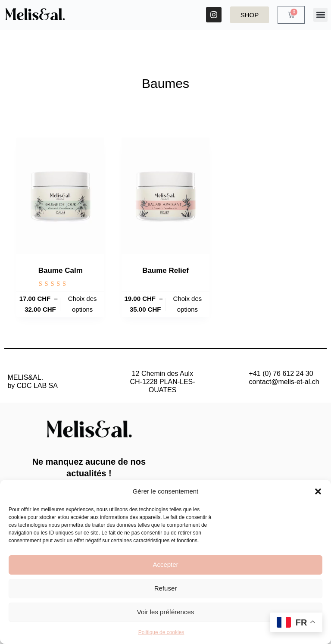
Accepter (165, 564)
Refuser (166, 588)
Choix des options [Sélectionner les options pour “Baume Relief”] (188, 304)
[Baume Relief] (165, 196)
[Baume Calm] (60, 196)
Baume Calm (61, 270)
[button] (318, 491)
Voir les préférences (166, 612)
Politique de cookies (161, 632)
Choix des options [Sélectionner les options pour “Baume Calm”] (83, 304)
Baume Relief (165, 270)
